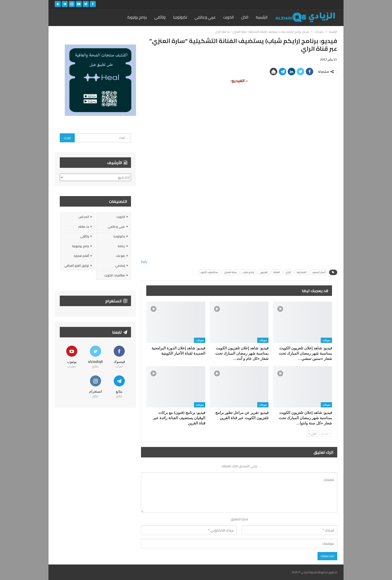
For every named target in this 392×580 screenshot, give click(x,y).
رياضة (121, 246)
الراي (288, 272)
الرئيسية (262, 17)
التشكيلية (302, 272)
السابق (325, 434)
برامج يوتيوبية (80, 246)
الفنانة (277, 272)
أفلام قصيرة (81, 256)
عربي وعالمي (205, 17)
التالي (313, 434)
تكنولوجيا (180, 17)
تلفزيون (264, 272)
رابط (144, 261)
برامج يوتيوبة (137, 17)
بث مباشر (84, 226)
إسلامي (120, 265)
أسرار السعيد (319, 272)
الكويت (228, 17)
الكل (245, 17)
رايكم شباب (248, 272)
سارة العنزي (230, 272)
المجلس (84, 217)
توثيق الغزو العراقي (77, 265)
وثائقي (160, 17)
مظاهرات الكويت (114, 275)
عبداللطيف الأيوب (209, 272)
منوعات (326, 340)
